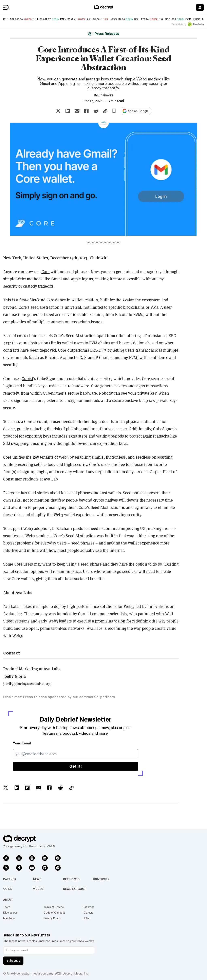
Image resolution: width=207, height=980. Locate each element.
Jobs (87, 918)
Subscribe (13, 960)
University (101, 879)
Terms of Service (54, 907)
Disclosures (10, 913)
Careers (89, 913)
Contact (89, 907)
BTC (6, 19)
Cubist (27, 378)
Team (7, 907)
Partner (10, 879)
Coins (8, 889)
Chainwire (106, 95)
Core (45, 272)
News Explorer (75, 889)
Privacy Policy (52, 918)
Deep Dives (71, 879)
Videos (38, 889)
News (37, 879)
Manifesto (9, 918)
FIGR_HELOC (193, 19)
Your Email (22, 743)
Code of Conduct (54, 913)
